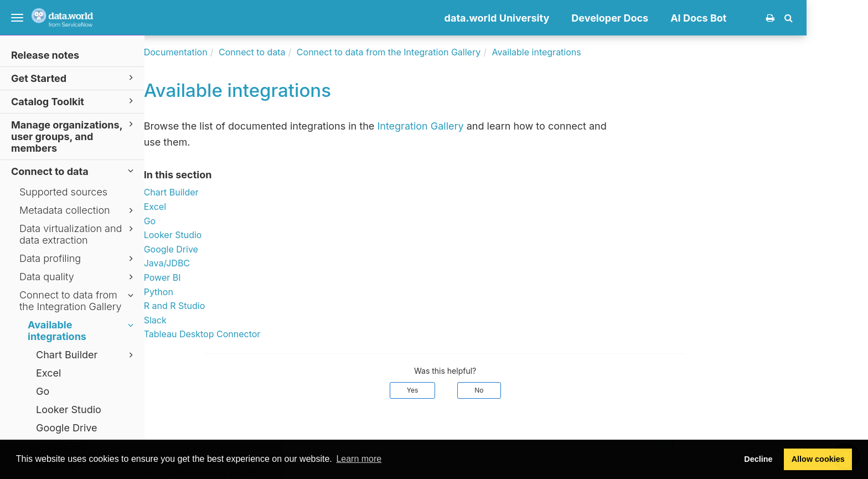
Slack (216, 320)
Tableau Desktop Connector (263, 334)
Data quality (78, 277)
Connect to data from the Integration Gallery (78, 301)
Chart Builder (86, 355)
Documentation (237, 52)
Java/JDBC (228, 263)
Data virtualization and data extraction (78, 234)
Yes (474, 390)
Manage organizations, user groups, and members (74, 136)
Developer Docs (671, 18)
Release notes (45, 55)
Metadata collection (78, 210)
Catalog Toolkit (74, 101)
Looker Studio (69, 410)
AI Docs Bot (760, 18)
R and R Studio (236, 306)
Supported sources (63, 192)
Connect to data (74, 171)
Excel (48, 373)
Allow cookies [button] (818, 459)
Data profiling (78, 259)
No (540, 390)
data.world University (558, 18)
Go (43, 391)
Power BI (223, 277)
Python (219, 292)
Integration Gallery (482, 126)
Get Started (74, 78)
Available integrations (82, 331)
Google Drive (67, 428)
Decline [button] (758, 459)
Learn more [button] (359, 459)
